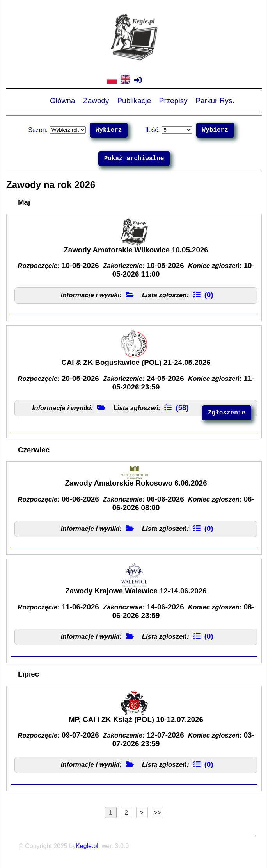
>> (157, 813)
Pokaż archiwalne (134, 159)
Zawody (96, 100)
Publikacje (134, 100)
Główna (62, 100)
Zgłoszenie (227, 413)
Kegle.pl (87, 846)
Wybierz (109, 130)
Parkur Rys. (215, 100)
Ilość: (152, 130)
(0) (203, 295)
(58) (176, 408)
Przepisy (173, 100)
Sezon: (38, 130)
